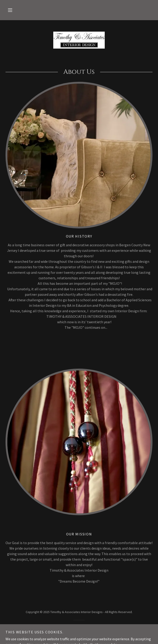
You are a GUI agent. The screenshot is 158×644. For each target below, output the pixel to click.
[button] (10, 10)
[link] (79, 40)
